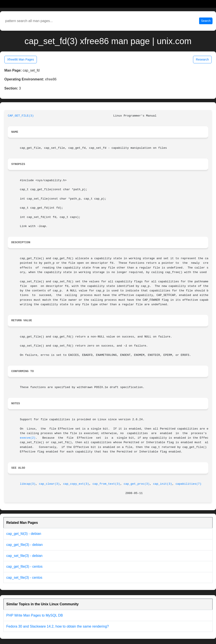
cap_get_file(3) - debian (24, 545)
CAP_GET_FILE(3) (21, 116)
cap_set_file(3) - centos (24, 578)
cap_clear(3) (49, 484)
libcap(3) (28, 484)
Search (206, 21)
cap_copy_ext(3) (76, 484)
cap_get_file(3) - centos (24, 566)
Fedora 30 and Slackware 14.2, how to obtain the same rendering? (58, 626)
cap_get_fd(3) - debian (24, 534)
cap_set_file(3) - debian (24, 556)
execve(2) (28, 438)
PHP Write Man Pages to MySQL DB (35, 615)
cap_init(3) (162, 484)
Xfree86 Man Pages (21, 59)
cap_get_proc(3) (137, 484)
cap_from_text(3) (106, 484)
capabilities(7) (188, 484)
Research (202, 59)
